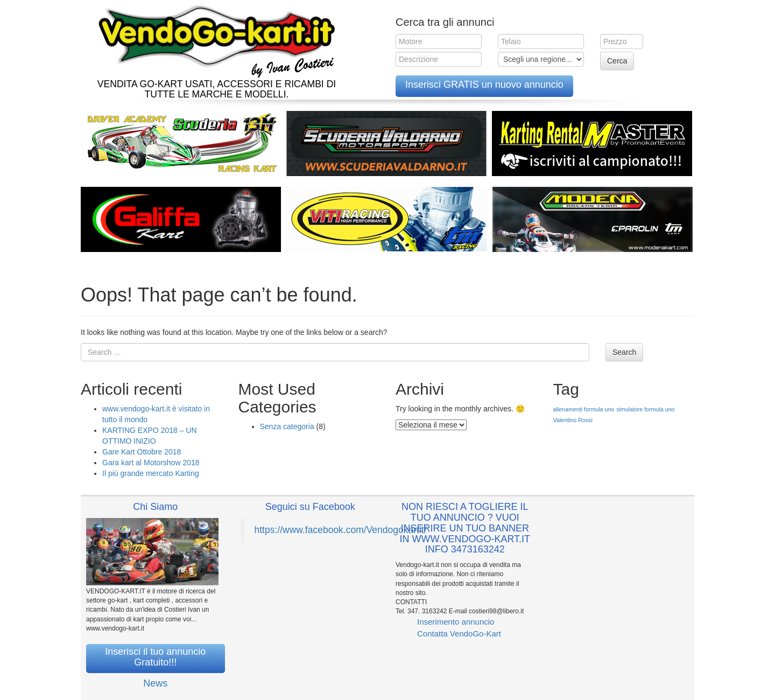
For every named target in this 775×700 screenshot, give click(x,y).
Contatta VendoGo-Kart (459, 633)
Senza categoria (287, 426)
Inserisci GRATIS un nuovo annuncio (484, 85)
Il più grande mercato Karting (151, 473)
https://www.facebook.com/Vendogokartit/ (341, 530)
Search (624, 352)
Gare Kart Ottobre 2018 (142, 452)
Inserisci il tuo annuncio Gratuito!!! (155, 657)
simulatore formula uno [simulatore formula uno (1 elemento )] (645, 409)
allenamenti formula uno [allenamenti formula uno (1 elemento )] (584, 409)
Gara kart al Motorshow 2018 (151, 463)
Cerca (617, 61)
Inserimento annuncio (456, 622)
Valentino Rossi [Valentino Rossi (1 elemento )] (573, 420)
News (155, 683)
